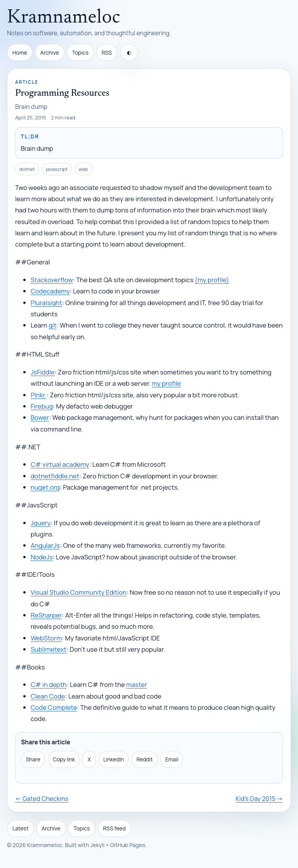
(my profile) (212, 280)
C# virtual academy (60, 464)
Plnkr (39, 395)
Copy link (64, 759)
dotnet (27, 169)
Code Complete (54, 707)
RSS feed (115, 828)
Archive (50, 53)
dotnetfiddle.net (55, 476)
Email (172, 759)
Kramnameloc (64, 18)
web (83, 169)
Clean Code (48, 696)
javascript (57, 169)
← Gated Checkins (42, 799)
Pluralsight (46, 303)
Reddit (145, 759)
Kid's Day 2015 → (259, 799)
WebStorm (46, 638)
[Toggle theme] (129, 52)
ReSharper (46, 615)
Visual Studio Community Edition (79, 592)
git (52, 325)
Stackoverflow (52, 280)
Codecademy (50, 291)
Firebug (42, 406)
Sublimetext (49, 649)
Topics (80, 53)
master (137, 684)
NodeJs (42, 557)
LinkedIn (113, 759)
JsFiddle (43, 372)
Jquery (41, 523)
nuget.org (45, 487)
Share (33, 759)
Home (20, 53)
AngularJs (45, 545)
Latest (21, 828)
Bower (40, 417)
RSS (107, 53)
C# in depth (49, 684)
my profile (167, 383)
